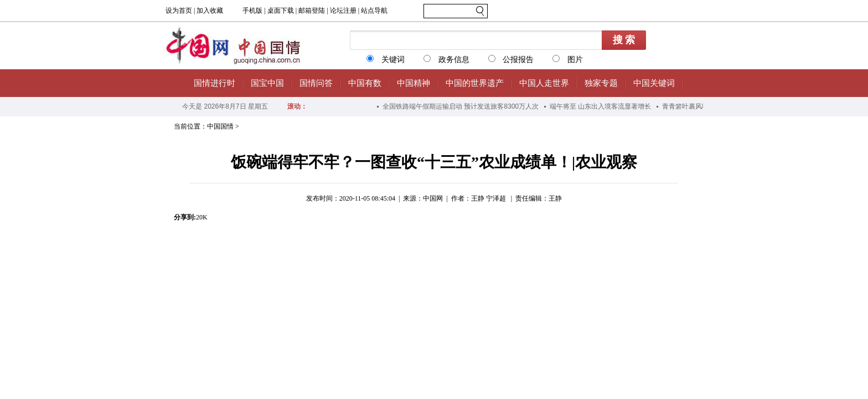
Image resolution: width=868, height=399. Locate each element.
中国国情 (220, 126)
